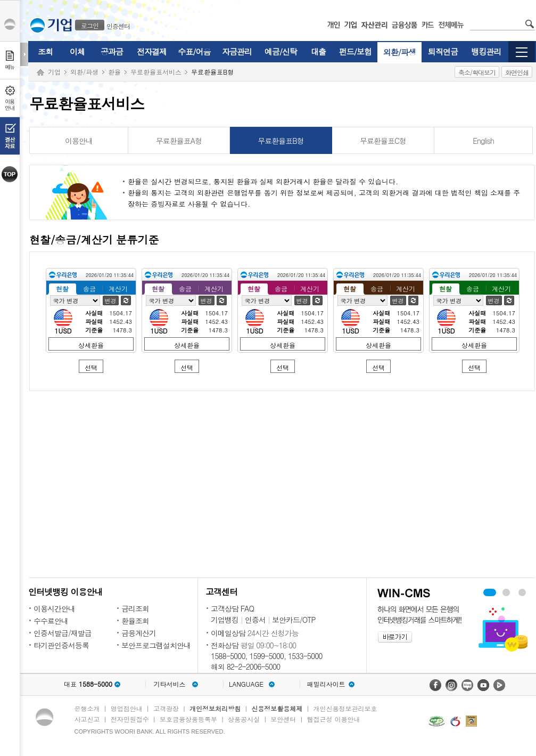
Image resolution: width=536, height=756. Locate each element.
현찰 (62, 288)
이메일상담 (228, 633)
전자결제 (152, 51)
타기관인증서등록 (61, 645)
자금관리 (237, 51)
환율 (114, 72)
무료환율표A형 (179, 141)
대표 (88, 684)
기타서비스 (170, 684)
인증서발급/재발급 (63, 633)
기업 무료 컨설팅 (522, 592)
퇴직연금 (443, 51)
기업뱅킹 (225, 620)
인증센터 (118, 26)
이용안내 (79, 141)
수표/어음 (194, 51)
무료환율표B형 (281, 141)
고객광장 (166, 708)
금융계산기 (139, 633)
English (483, 141)
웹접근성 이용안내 (334, 719)
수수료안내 (51, 621)
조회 (45, 51)
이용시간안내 (54, 608)
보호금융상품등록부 (188, 719)
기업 (54, 72)
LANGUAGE (246, 684)
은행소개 (87, 708)
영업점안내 (127, 708)
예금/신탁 (281, 51)
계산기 (118, 288)
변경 (111, 301)
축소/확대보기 (477, 72)
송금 (89, 288)
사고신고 (87, 719)
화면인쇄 (517, 72)
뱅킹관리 (486, 51)
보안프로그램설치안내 (156, 645)
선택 (91, 367)
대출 (318, 51)
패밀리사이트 (326, 684)
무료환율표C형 (383, 141)
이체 (77, 51)
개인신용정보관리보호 (345, 708)
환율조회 (135, 621)
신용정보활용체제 (277, 708)
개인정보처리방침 (215, 708)
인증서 (255, 620)
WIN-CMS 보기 (506, 592)
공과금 (112, 51)
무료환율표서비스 (156, 72)
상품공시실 (244, 719)
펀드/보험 (355, 51)
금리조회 (135, 608)
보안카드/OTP (294, 620)
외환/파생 (399, 52)
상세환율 (91, 345)
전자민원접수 (130, 719)
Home (40, 73)
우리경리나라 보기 (490, 592)
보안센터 (283, 719)
